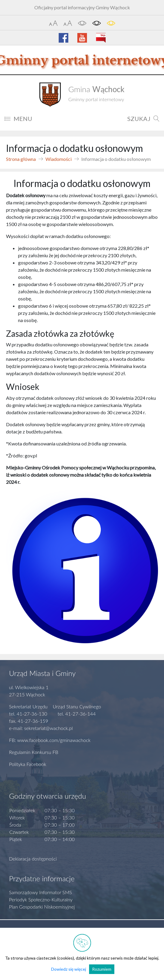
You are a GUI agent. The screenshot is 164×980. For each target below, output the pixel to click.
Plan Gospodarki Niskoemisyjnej (42, 907)
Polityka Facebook (28, 764)
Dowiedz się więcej (69, 969)
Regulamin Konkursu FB (34, 752)
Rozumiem (102, 969)
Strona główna (21, 159)
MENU (18, 119)
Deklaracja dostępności (33, 859)
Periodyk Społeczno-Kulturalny (41, 899)
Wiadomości (59, 159)
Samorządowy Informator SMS (40, 892)
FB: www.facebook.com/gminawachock (50, 740)
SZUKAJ (143, 119)
